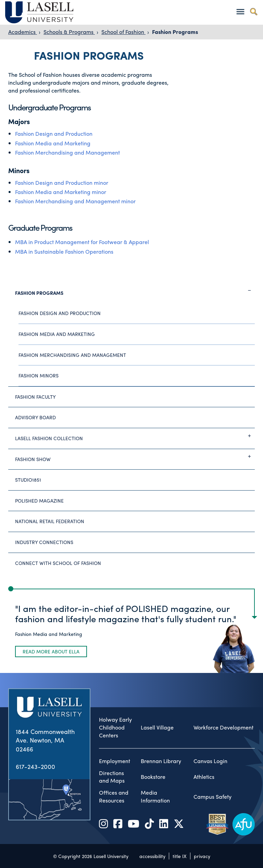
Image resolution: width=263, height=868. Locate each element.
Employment (115, 761)
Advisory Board (35, 417)
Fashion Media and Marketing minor (61, 192)
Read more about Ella (51, 651)
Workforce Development (223, 727)
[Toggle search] (254, 11)
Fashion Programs (175, 32)
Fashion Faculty (35, 397)
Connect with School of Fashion (58, 563)
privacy (202, 856)
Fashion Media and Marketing (53, 143)
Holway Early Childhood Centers (115, 727)
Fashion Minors (39, 375)
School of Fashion (123, 32)
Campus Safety (212, 797)
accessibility (152, 856)
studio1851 (28, 480)
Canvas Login (210, 761)
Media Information (155, 797)
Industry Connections (44, 542)
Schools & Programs (69, 32)
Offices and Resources (114, 797)
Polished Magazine (39, 501)
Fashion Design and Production (54, 134)
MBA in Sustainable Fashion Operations (64, 251)
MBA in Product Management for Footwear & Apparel (82, 242)
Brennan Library (161, 761)
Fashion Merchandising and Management (67, 152)
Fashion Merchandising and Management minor (75, 201)
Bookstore (153, 777)
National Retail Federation (50, 521)
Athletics (204, 777)
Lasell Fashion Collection (135, 436)
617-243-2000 (35, 766)
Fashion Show (135, 456)
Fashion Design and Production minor (62, 183)
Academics (23, 32)
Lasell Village (157, 727)
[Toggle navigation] (240, 11)
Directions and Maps (112, 777)
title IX (180, 856)
